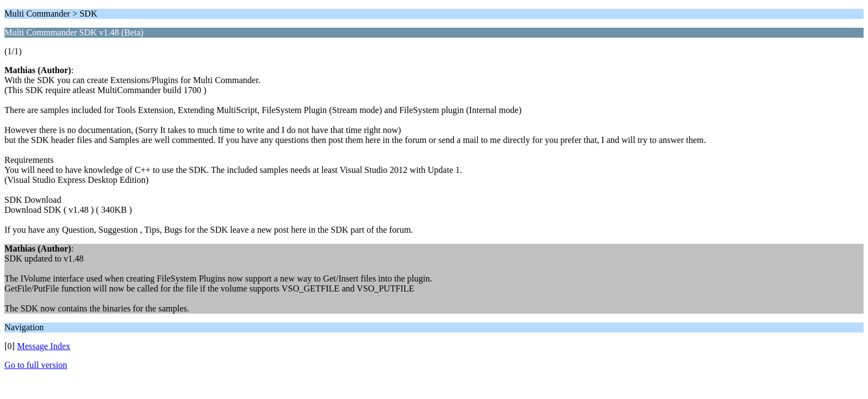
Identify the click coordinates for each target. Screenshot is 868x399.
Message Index (44, 346)
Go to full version (36, 365)
